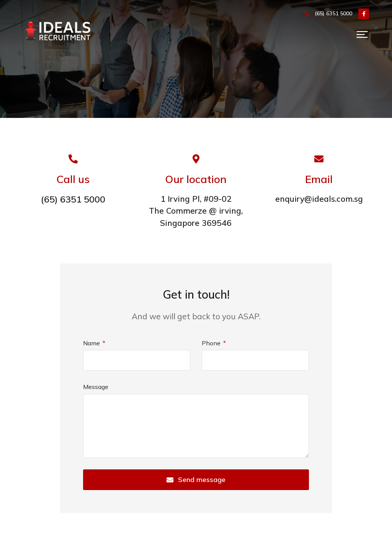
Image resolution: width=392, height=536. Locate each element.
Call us (73, 179)
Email (319, 179)
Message (96, 387)
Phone (212, 343)
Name (92, 343)
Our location (196, 179)
